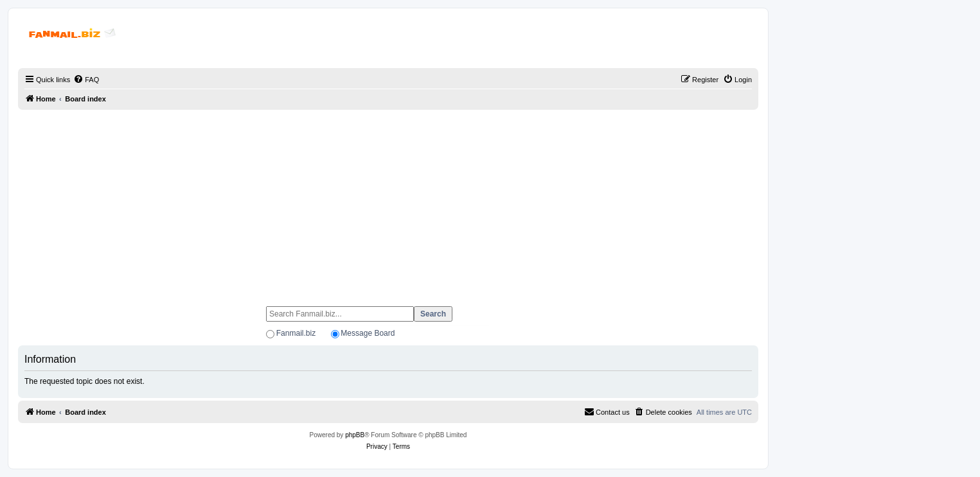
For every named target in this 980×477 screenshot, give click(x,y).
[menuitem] (86, 80)
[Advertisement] (388, 202)
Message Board (368, 333)
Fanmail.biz (296, 333)
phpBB (355, 435)
